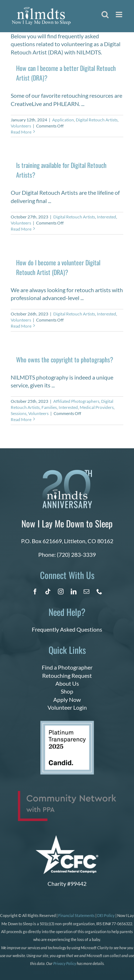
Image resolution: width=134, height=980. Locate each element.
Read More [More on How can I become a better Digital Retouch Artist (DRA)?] (21, 132)
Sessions (19, 413)
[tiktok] (48, 592)
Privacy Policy (65, 963)
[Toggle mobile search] (105, 15)
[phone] (99, 592)
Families (49, 407)
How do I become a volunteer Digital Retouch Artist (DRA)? (58, 267)
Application (63, 120)
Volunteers (21, 126)
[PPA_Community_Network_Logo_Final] (67, 794)
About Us (67, 683)
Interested (106, 217)
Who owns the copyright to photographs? (65, 359)
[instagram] (61, 592)
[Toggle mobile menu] (120, 15)
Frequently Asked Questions (67, 629)
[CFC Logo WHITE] (67, 838)
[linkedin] (74, 592)
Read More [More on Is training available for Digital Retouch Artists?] (21, 229)
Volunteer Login (67, 707)
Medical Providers (97, 407)
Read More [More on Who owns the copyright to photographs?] (21, 419)
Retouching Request (67, 675)
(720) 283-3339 (76, 554)
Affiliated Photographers (76, 401)
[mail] (86, 592)
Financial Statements (76, 915)
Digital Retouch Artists (97, 120)
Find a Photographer (67, 667)
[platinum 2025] (67, 723)
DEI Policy (106, 915)
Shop (67, 691)
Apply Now (67, 699)
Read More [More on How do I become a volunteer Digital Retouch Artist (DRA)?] (21, 326)
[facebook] (35, 592)
